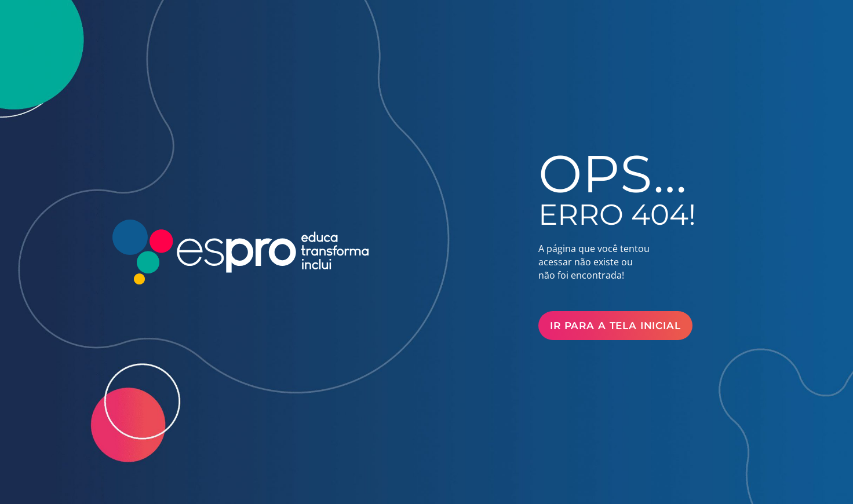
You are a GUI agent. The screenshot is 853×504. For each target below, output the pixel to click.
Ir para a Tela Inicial (615, 326)
